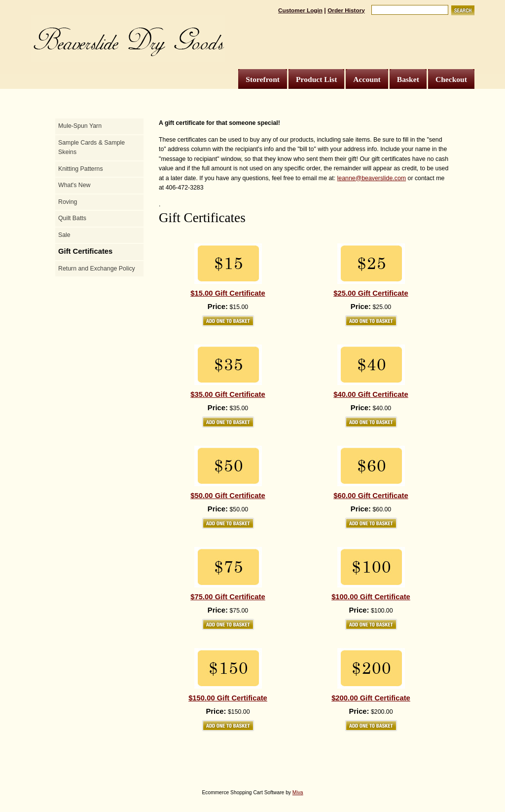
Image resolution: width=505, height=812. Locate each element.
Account (367, 79)
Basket (408, 79)
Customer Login (300, 10)
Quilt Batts (72, 218)
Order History (346, 10)
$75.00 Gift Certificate (228, 597)
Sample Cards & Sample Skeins (91, 148)
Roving (68, 202)
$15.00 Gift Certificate (228, 293)
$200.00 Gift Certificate (371, 698)
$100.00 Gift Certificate (371, 597)
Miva (298, 793)
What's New (74, 185)
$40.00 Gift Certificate (371, 394)
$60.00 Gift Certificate (371, 496)
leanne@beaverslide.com (372, 178)
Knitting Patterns (81, 169)
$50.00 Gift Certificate (228, 496)
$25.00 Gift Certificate (371, 293)
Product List (316, 79)
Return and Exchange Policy (97, 269)
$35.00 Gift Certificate (228, 394)
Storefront (263, 79)
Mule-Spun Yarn (80, 126)
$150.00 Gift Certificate (228, 698)
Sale (64, 235)
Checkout (451, 79)
